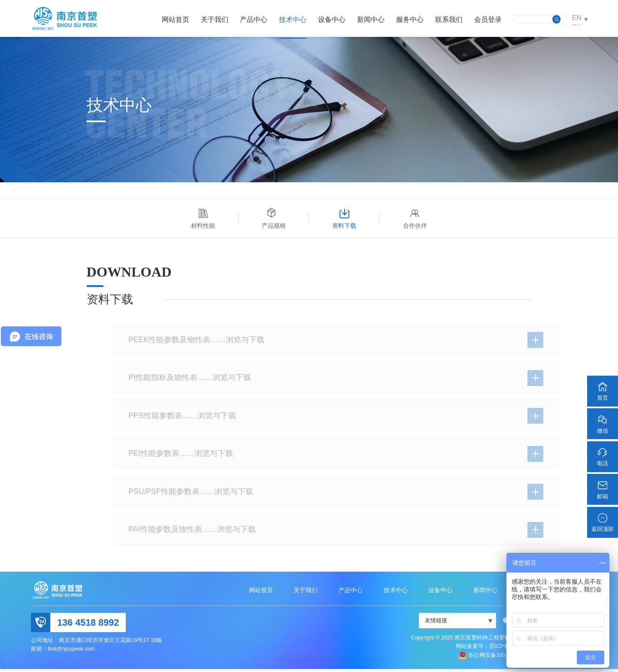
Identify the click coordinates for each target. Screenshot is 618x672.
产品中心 (252, 19)
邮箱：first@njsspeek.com (63, 652)
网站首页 (174, 19)
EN (576, 19)
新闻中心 (369, 19)
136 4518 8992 (88, 625)
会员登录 (486, 19)
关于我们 (213, 19)
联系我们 (447, 19)
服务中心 (408, 19)
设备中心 (330, 19)
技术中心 (291, 19)
